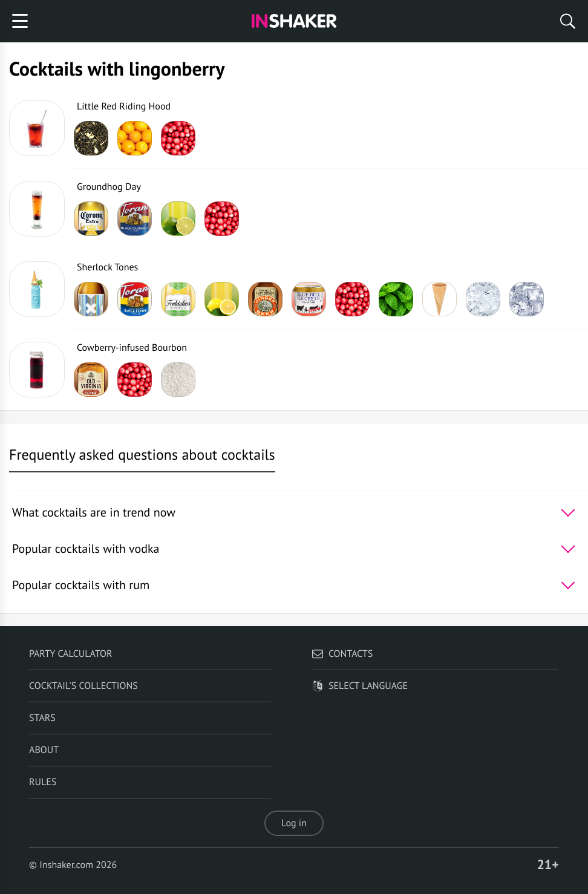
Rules (43, 782)
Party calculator (70, 654)
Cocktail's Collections (83, 686)
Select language (360, 686)
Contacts (342, 654)
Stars (42, 718)
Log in (294, 823)
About (44, 750)
